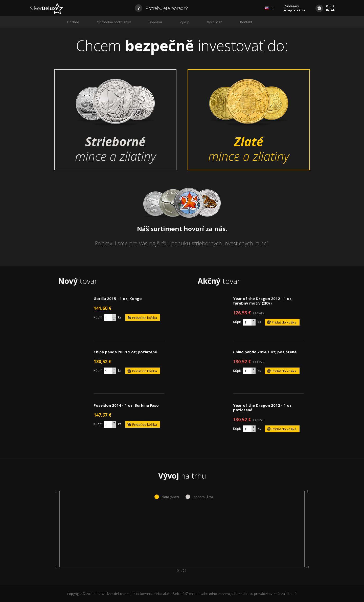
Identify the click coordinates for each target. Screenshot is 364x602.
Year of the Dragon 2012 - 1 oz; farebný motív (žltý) (263, 301)
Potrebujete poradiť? (161, 8)
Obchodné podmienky (114, 22)
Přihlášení (295, 8)
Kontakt (246, 22)
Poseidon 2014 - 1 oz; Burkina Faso (126, 405)
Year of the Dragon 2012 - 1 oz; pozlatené (263, 407)
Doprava (155, 22)
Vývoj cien (215, 22)
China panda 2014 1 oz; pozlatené (265, 352)
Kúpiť (98, 317)
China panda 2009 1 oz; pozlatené (125, 352)
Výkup (185, 22)
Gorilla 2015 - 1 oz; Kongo (118, 298)
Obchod (73, 22)
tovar (78, 281)
